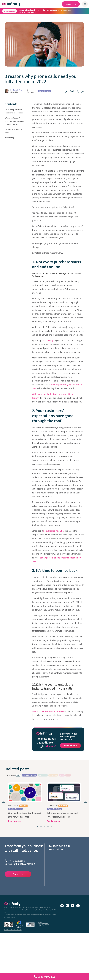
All (18, 775)
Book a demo (71, 4)
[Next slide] (86, 803)
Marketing (53, 775)
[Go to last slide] (3, 803)
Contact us (18, 874)
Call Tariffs (7, 917)
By (17, 90)
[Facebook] (78, 906)
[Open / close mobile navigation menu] (85, 4)
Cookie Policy (48, 915)
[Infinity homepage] (11, 4)
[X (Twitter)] (73, 906)
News (62, 775)
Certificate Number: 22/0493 (13, 930)
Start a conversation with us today (48, 711)
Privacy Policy (40, 915)
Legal (54, 915)
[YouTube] (67, 906)
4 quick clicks (10, 11)
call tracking (48, 340)
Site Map (13, 917)
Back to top (9, 138)
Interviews (43, 775)
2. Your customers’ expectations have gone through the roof (14, 121)
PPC (68, 775)
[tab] (38, 826)
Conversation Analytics (54, 531)
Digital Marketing (45, 91)
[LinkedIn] (62, 906)
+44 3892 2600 (17, 861)
